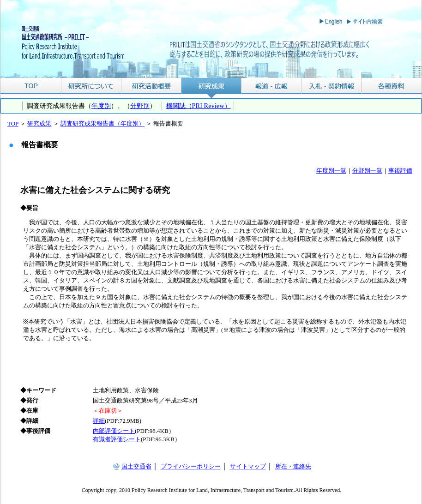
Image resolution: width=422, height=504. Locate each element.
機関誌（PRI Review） (199, 106)
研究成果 (211, 86)
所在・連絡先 (293, 466)
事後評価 (400, 171)
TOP (31, 86)
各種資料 (392, 86)
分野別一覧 (367, 171)
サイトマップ (248, 466)
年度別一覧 (331, 171)
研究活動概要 (151, 86)
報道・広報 (271, 86)
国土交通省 (136, 466)
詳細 (99, 421)
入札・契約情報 (332, 86)
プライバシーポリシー (191, 466)
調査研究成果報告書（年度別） (102, 123)
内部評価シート (114, 431)
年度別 (101, 106)
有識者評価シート (117, 439)
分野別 (140, 106)
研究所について (91, 86)
